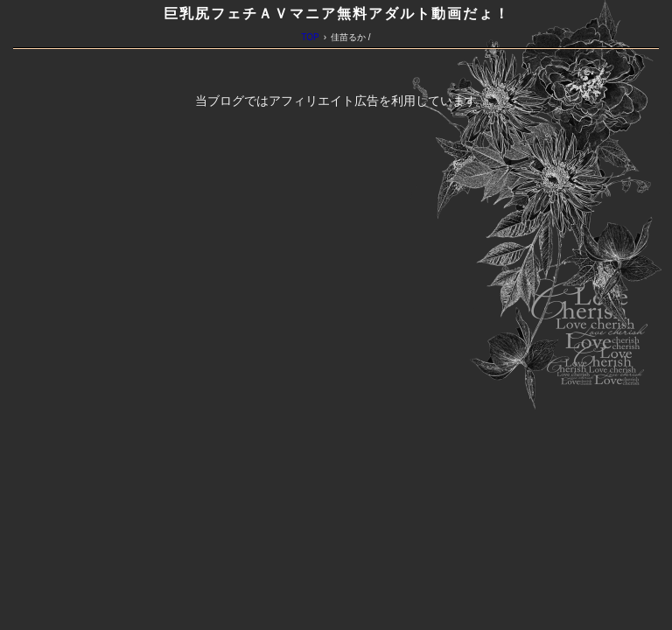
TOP (310, 37)
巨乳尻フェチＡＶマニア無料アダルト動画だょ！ (337, 14)
